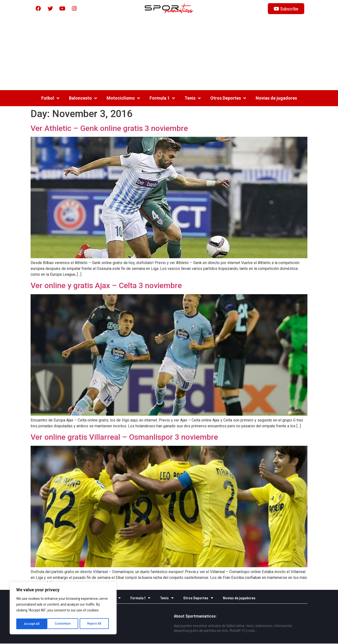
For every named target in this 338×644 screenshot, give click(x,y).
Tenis (193, 98)
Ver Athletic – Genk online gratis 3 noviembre (109, 129)
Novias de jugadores (276, 98)
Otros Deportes (228, 98)
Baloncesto (83, 98)
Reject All (64, 624)
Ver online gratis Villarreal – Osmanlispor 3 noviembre (124, 438)
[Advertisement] (169, 54)
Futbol (50, 98)
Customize (32, 624)
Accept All (95, 624)
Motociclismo (123, 98)
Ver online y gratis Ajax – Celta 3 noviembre (106, 286)
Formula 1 (162, 98)
